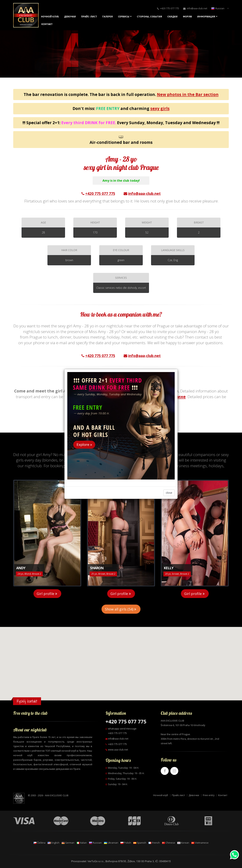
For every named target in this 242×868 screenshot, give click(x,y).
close (169, 493)
